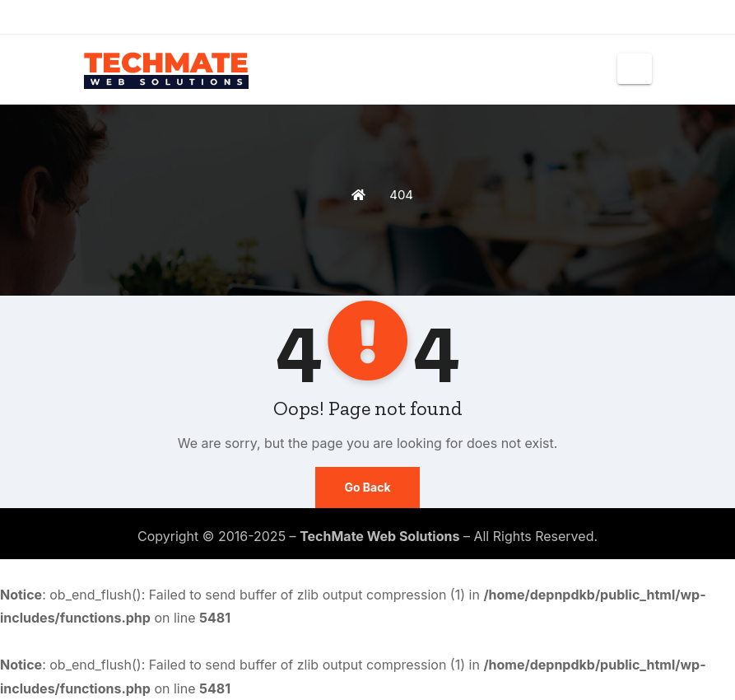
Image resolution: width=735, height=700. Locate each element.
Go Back (367, 487)
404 (401, 195)
